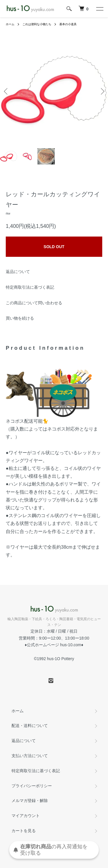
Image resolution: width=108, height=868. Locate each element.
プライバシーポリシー (32, 786)
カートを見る (24, 831)
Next (102, 91)
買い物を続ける (20, 318)
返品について (18, 272)
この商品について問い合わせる (34, 303)
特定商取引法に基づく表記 (30, 287)
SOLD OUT (54, 247)
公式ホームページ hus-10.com (54, 645)
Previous (6, 91)
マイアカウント (26, 816)
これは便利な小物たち (37, 24)
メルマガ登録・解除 (30, 801)
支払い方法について (30, 756)
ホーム (10, 24)
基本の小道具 (68, 24)
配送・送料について (30, 726)
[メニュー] (99, 9)
